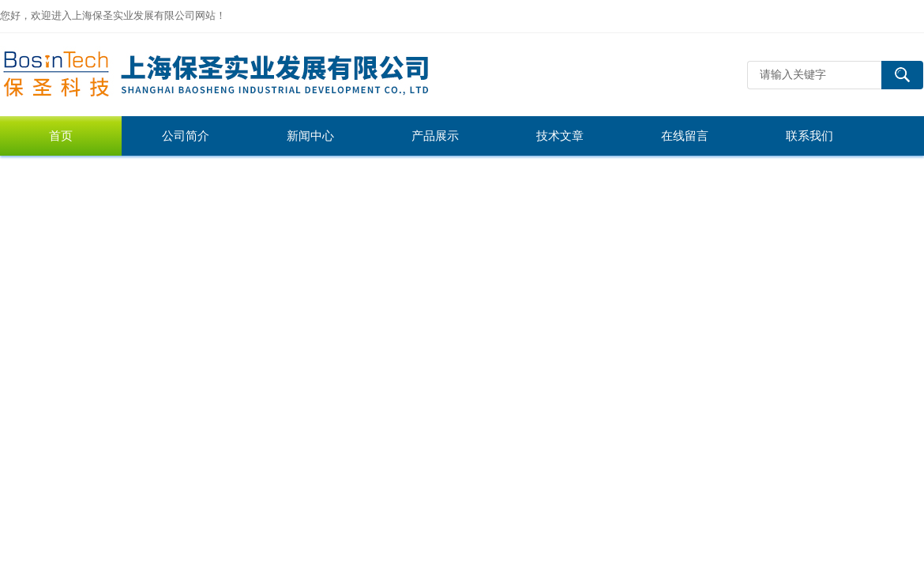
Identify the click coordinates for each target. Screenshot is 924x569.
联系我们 (809, 136)
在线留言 (685, 136)
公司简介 (186, 136)
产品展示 (435, 136)
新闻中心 (310, 136)
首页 (61, 136)
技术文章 (560, 136)
